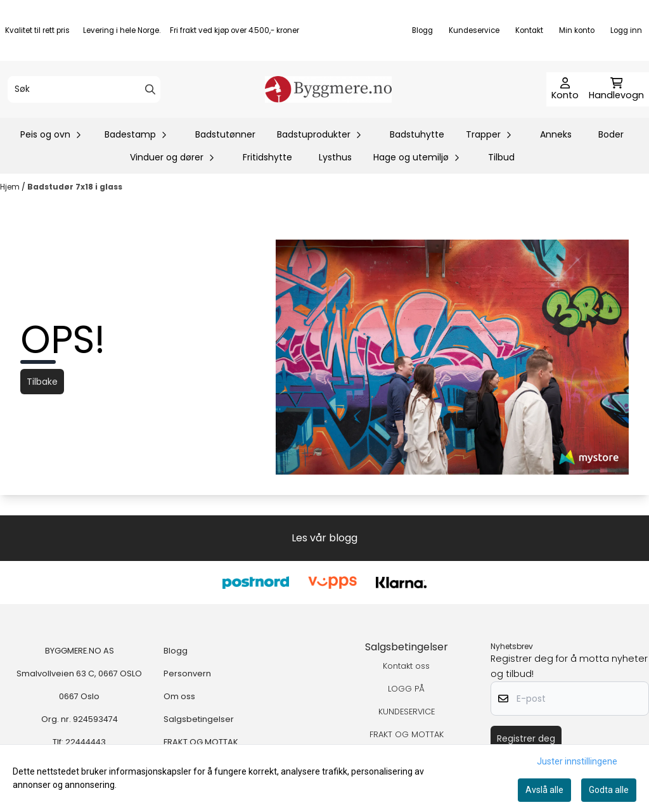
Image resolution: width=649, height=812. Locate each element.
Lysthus (335, 157)
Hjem (11, 187)
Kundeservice (474, 30)
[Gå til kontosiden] (565, 89)
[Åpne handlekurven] (616, 89)
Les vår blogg (324, 538)
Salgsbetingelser (199, 719)
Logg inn (626, 30)
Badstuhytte (417, 134)
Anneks (556, 134)
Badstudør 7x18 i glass (75, 187)
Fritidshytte (267, 157)
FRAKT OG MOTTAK (201, 742)
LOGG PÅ (406, 689)
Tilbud (501, 157)
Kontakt (529, 30)
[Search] (150, 89)
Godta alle (609, 790)
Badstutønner (225, 134)
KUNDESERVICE (407, 712)
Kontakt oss (406, 666)
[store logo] (328, 89)
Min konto (577, 30)
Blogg (422, 30)
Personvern (187, 673)
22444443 (86, 742)
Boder (611, 134)
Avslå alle (544, 790)
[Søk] (84, 89)
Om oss (179, 696)
